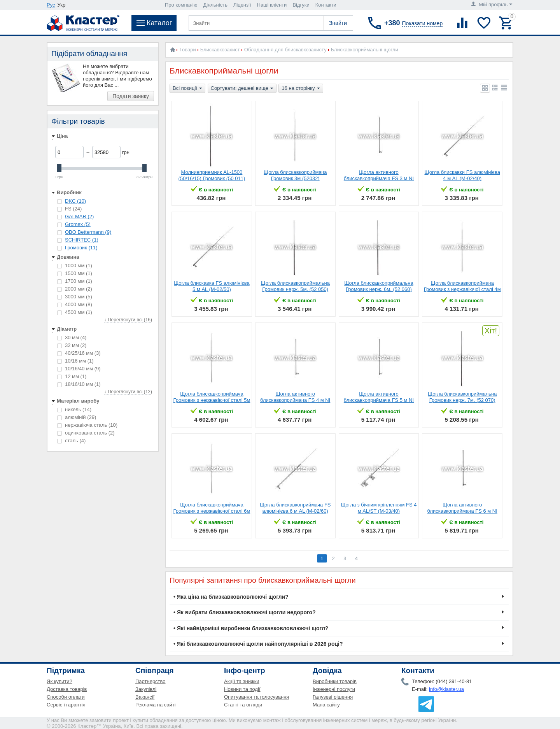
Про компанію (181, 5)
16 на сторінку (301, 89)
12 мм (72, 376)
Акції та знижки (242, 681)
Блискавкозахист (220, 50)
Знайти (338, 23)
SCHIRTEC (82, 240)
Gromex (78, 224)
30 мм (72, 337)
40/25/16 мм (79, 353)
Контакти (326, 5)
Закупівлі (146, 689)
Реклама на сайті (156, 705)
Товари (188, 50)
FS (69, 209)
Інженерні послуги (334, 689)
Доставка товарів (67, 689)
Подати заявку (131, 96)
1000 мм (75, 265)
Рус (51, 5)
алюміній (77, 417)
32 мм (72, 345)
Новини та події (242, 689)
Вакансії (145, 697)
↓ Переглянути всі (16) (128, 320)
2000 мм (75, 289)
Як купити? (59, 681)
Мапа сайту (326, 705)
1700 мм (75, 281)
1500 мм (75, 273)
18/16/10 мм (79, 384)
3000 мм (75, 297)
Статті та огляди (243, 705)
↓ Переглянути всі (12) (128, 392)
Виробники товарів (335, 681)
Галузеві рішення (333, 697)
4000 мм (75, 304)
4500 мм (75, 312)
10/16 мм (75, 361)
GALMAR (79, 216)
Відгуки (301, 5)
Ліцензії (242, 5)
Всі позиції (187, 89)
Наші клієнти (272, 5)
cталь (71, 441)
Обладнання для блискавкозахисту (285, 50)
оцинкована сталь (86, 433)
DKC (75, 201)
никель (74, 409)
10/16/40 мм (79, 369)
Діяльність (215, 5)
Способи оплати (66, 697)
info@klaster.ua (446, 689)
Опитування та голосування (256, 697)
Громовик (81, 248)
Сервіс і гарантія (66, 705)
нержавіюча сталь (87, 425)
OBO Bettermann (88, 232)
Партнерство (150, 681)
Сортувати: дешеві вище (242, 89)
